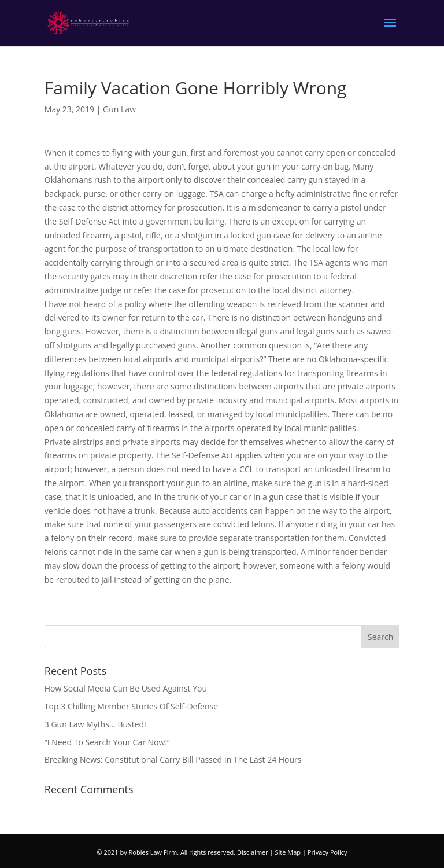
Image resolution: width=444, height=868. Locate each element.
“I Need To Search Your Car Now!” (107, 742)
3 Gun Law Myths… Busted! (95, 724)
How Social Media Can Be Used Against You (126, 688)
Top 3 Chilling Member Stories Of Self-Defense (131, 706)
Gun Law (119, 109)
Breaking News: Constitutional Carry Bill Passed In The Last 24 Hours (173, 759)
